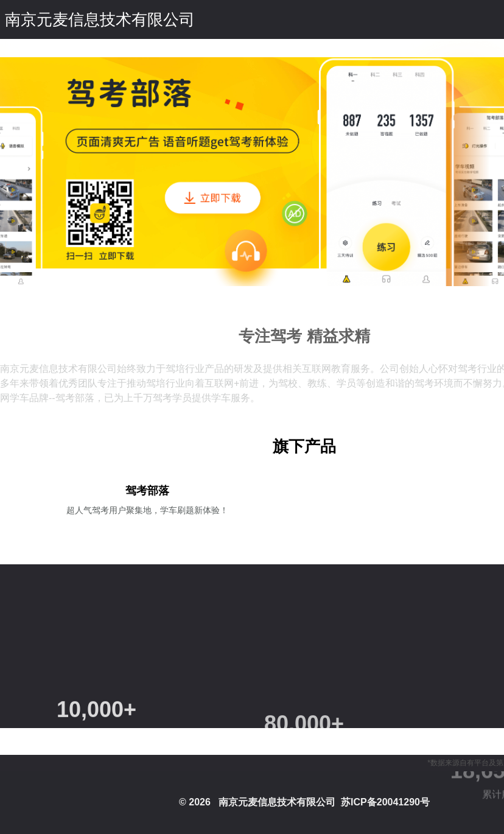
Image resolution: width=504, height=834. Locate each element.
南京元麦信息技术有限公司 (100, 19)
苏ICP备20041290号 (385, 802)
